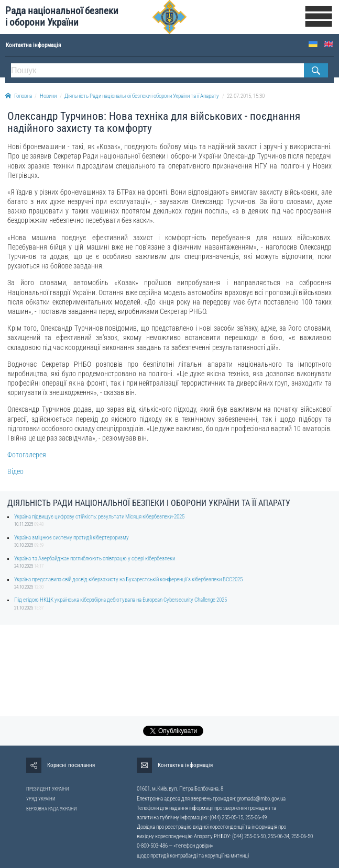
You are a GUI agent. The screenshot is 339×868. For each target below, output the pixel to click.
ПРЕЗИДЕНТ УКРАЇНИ (48, 789)
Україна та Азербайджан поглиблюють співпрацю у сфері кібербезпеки (95, 559)
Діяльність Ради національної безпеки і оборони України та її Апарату (142, 96)
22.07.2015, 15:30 (246, 96)
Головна (19, 96)
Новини (48, 96)
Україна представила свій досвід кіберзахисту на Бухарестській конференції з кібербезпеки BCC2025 (128, 579)
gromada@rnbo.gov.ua (261, 799)
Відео (15, 471)
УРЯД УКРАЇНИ (41, 799)
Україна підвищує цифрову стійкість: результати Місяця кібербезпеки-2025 (99, 517)
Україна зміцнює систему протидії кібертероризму (72, 538)
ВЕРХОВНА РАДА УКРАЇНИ (52, 809)
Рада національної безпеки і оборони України (62, 17)
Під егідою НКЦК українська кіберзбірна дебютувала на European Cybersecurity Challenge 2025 (121, 600)
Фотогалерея (27, 455)
